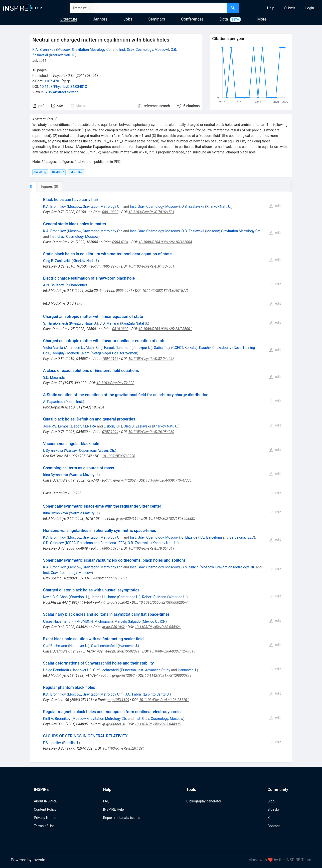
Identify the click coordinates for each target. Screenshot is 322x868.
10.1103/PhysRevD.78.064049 (151, 548)
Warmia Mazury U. (84, 475)
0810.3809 (120, 329)
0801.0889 (110, 212)
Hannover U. (79, 646)
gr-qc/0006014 (113, 724)
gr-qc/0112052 (124, 480)
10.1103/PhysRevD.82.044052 (151, 359)
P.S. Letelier (52, 743)
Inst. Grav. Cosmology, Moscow (143, 50)
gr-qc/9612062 (123, 676)
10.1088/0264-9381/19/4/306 (169, 480)
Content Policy (45, 809)
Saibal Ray (162, 348)
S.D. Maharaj (109, 323)
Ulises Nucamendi (57, 621)
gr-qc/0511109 (118, 700)
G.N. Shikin (190, 567)
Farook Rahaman (117, 348)
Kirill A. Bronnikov (57, 719)
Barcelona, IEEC (242, 537)
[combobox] (160, 8)
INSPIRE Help (113, 809)
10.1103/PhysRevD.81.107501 (151, 266)
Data (224, 19)
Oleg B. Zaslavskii (57, 261)
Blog (271, 801)
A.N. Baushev (53, 285)
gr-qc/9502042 (118, 602)
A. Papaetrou (53, 402)
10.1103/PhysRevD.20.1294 (123, 748)
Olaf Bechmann (55, 646)
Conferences (192, 19)
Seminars (157, 19)
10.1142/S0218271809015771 (165, 291)
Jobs (128, 19)
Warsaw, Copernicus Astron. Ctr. (90, 451)
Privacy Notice (45, 818)
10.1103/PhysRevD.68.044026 (158, 627)
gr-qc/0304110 (127, 519)
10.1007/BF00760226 (119, 456)
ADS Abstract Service (62, 92)
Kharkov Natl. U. (63, 55)
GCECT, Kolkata (184, 348)
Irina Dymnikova (55, 475)
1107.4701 (53, 81)
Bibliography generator (204, 801)
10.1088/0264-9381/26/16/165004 (165, 242)
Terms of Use (44, 826)
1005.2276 (110, 266)
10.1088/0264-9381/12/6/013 (172, 651)
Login (310, 8)
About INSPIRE (45, 801)
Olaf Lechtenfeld (104, 646)
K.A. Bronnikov (44, 50)
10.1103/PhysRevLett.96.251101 (164, 700)
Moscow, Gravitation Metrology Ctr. (85, 50)
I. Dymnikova (53, 451)
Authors (100, 19)
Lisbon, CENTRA (84, 426)
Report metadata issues (121, 818)
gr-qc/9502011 (128, 651)
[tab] (47, 186)
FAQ (106, 801)
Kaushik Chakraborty (215, 348)
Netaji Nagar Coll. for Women (115, 353)
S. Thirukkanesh (55, 323)
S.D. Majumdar (54, 377)
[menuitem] (271, 8)
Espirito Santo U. (157, 694)
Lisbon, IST (112, 426)
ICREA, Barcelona (79, 543)
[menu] (281, 8)
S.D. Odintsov (53, 543)
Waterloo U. (79, 597)
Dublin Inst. (74, 402)
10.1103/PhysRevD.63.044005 (158, 724)
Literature (69, 19)
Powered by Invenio (28, 860)
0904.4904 (120, 242)
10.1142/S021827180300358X (172, 519)
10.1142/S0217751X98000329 (168, 676)
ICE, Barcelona (211, 537)
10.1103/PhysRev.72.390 (115, 383)
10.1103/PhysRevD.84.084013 (63, 87)
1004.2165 (110, 359)
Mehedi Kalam (78, 353)
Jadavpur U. (142, 348)
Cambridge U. (129, 597)
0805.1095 (110, 548)
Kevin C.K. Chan (55, 597)
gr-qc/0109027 (116, 578)
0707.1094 (110, 432)
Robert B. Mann (154, 597)
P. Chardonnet (76, 285)
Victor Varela (53, 348)
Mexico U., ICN (154, 621)
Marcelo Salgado (128, 621)
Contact (274, 826)
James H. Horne (103, 597)
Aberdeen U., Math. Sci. (83, 348)
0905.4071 (124, 291)
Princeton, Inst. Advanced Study (146, 670)
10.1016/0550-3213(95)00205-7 (163, 602)
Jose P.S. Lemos (56, 426)
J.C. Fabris (133, 694)
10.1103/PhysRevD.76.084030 (151, 432)
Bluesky (273, 809)
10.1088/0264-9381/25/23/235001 (165, 329)
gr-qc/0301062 (113, 627)
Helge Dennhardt (56, 670)
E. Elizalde (189, 537)
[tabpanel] (161, 477)
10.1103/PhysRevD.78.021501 (151, 212)
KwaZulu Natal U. (84, 323)
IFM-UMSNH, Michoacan (92, 621)
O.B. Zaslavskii (193, 206)
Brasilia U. (71, 743)
